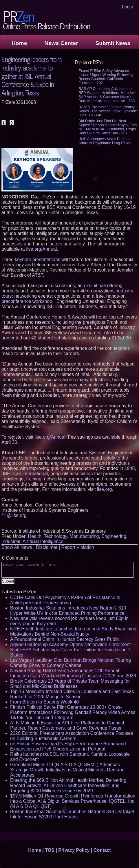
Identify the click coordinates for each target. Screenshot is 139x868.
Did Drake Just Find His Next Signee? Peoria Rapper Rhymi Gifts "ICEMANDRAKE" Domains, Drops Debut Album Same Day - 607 (108, 127)
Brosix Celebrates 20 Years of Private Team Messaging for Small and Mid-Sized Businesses (70, 684)
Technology (55, 536)
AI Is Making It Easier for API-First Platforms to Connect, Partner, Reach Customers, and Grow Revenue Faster (68, 725)
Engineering (114, 536)
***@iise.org (14, 515)
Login (128, 7)
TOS (50, 850)
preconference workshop (27, 301)
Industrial (11, 541)
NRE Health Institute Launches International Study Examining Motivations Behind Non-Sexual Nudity (73, 631)
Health (35, 536)
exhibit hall (95, 286)
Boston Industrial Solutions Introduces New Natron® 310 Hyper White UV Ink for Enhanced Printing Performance (68, 611)
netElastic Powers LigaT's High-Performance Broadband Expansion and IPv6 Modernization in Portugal (68, 746)
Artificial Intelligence (43, 541)
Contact (102, 850)
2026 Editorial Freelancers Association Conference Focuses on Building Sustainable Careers (72, 736)
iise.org (105, 489)
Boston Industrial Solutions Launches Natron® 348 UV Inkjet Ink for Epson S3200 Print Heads (72, 814)
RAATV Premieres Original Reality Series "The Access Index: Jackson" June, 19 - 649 (108, 111)
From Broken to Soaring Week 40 (44, 702)
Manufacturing (84, 536)
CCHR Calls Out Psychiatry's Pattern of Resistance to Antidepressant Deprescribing (65, 600)
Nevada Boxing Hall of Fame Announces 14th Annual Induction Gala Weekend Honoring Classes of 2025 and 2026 (73, 673)
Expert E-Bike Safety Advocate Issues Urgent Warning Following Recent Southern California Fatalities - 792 (106, 77)
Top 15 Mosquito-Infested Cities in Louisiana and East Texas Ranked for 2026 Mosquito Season (72, 694)
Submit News (113, 43)
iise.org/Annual (41, 249)
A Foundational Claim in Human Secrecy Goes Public (65, 639)
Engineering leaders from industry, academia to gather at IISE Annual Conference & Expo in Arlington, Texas (31, 76)
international (35, 474)
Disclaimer (47, 547)
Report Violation (78, 547)
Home (19, 43)
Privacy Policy (74, 850)
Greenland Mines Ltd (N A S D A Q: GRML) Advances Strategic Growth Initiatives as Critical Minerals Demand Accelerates (67, 770)
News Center (61, 43)
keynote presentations (38, 260)
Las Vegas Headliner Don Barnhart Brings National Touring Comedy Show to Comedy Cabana (71, 663)
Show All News (17, 547)
